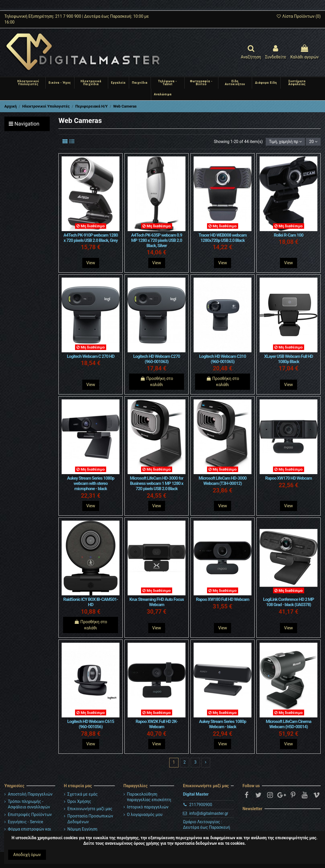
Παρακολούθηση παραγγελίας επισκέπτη (149, 797)
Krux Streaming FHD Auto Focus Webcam (157, 602)
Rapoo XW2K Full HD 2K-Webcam (157, 724)
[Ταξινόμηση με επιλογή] (285, 142)
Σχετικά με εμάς (83, 794)
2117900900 (201, 805)
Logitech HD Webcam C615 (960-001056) (91, 724)
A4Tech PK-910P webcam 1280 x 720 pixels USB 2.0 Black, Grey (91, 238)
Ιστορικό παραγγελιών (148, 807)
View (91, 263)
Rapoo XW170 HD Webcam (288, 478)
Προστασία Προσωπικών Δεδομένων (90, 819)
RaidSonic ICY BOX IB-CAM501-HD (91, 602)
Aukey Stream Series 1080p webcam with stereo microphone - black (91, 483)
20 (313, 142)
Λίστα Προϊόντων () (298, 16)
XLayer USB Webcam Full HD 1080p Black (288, 359)
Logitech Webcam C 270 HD (91, 356)
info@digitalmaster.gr (209, 813)
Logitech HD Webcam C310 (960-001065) (223, 359)
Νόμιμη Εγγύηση (82, 829)
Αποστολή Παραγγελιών (30, 794)
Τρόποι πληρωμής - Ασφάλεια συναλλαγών (29, 804)
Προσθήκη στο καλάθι (157, 382)
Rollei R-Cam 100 (289, 235)
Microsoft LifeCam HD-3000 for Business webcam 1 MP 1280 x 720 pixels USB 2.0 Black (157, 483)
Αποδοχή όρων (27, 855)
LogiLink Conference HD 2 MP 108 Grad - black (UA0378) (289, 602)
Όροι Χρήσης (79, 801)
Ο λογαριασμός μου (145, 815)
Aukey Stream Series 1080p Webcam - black (222, 724)
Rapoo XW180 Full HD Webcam (223, 599)
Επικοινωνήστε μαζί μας (90, 809)
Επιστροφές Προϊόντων (30, 815)
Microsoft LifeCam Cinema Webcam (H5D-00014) (288, 724)
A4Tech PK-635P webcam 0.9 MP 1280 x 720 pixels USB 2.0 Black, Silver (157, 240)
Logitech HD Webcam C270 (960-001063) (157, 359)
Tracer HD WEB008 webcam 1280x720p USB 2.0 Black (223, 238)
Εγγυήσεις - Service (25, 822)
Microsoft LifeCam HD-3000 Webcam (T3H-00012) (223, 481)
